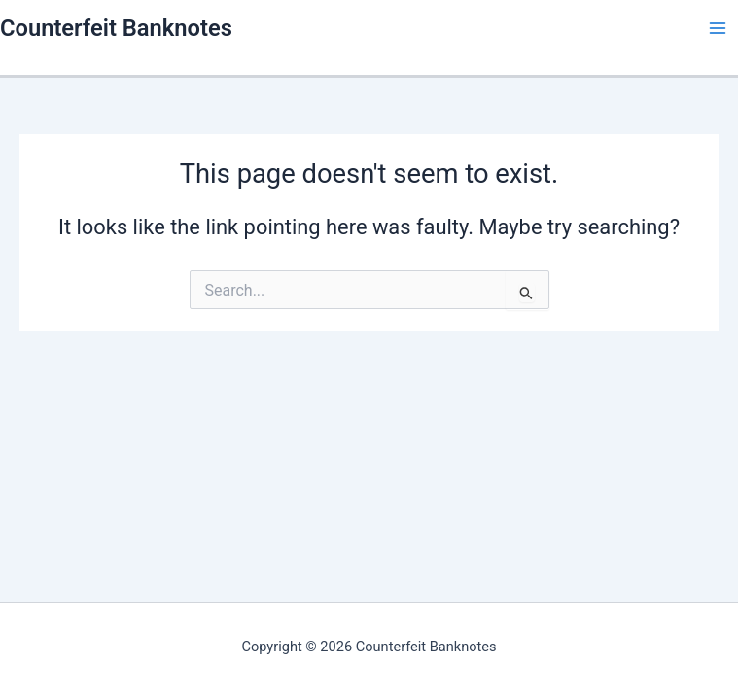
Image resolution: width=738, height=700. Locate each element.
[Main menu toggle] (718, 28)
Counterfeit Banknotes (116, 28)
